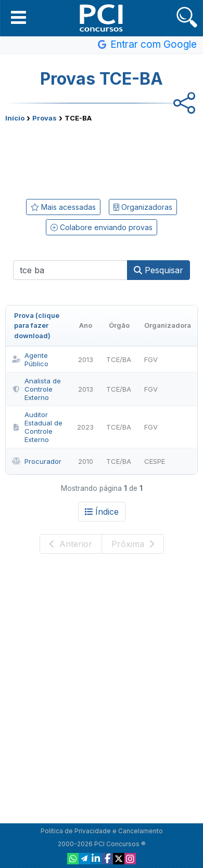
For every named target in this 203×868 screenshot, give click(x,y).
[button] (18, 17)
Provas (45, 118)
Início (15, 118)
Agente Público (30, 359)
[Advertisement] (102, 158)
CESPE (155, 461)
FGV (151, 359)
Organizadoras (143, 207)
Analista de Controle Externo (36, 389)
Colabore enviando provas (102, 227)
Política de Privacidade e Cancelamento (102, 831)
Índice (102, 512)
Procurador (37, 461)
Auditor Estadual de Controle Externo (37, 427)
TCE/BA (119, 359)
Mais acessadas (63, 207)
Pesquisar (158, 270)
